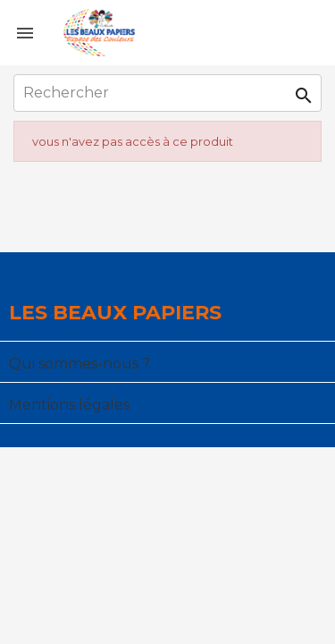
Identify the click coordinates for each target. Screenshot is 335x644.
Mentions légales (69, 405)
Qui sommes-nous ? (80, 364)
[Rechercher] (167, 93)
